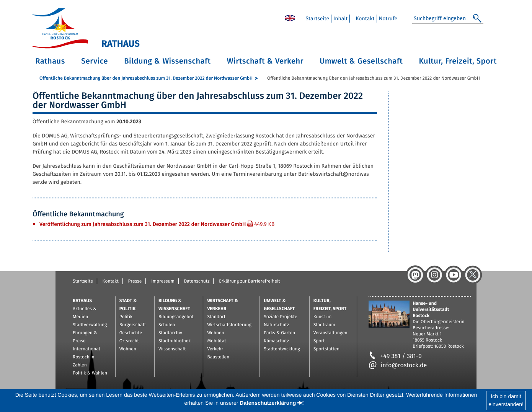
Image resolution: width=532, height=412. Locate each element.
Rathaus (50, 61)
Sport (319, 341)
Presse (135, 281)
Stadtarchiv (170, 333)
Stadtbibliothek (175, 341)
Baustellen (218, 357)
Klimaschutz (276, 341)
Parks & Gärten (279, 333)
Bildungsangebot (176, 317)
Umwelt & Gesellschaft (361, 61)
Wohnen (128, 349)
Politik (126, 317)
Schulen (167, 325)
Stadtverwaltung (90, 325)
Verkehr (215, 349)
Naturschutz (276, 325)
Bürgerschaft (133, 325)
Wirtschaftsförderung (229, 325)
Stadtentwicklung (282, 349)
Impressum (163, 281)
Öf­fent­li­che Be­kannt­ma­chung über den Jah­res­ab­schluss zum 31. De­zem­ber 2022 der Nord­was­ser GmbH (146, 78)
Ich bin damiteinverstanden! (506, 400)
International (86, 349)
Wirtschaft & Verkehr (265, 61)
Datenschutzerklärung (268, 403)
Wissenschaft (172, 349)
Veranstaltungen (330, 333)
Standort (216, 317)
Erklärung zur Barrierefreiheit (249, 281)
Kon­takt (365, 19)
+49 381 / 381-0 (395, 356)
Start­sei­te (317, 19)
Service (95, 61)
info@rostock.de (398, 365)
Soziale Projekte (280, 317)
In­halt (340, 19)
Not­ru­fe (388, 19)
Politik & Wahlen (90, 373)
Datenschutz (197, 281)
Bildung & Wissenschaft (167, 61)
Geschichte (131, 333)
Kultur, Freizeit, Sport (458, 61)
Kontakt (111, 281)
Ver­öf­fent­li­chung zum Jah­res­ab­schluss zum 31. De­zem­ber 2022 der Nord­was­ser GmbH (157, 224)
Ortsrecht (129, 341)
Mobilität (216, 341)
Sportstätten (326, 349)
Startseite (83, 281)
